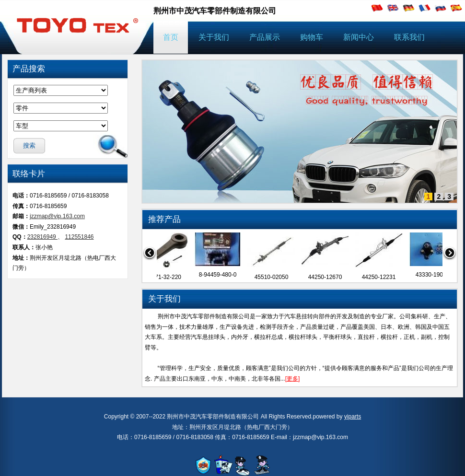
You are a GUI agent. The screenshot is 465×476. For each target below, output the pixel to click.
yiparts (353, 417)
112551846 (79, 237)
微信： (21, 227)
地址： (21, 258)
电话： (21, 196)
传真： (21, 206)
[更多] (293, 379)
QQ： (20, 237)
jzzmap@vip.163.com (57, 216)
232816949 (42, 237)
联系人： (24, 247)
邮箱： (21, 216)
